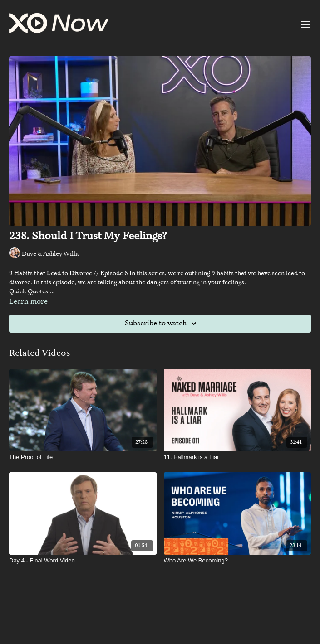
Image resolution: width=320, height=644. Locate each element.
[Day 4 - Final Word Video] (83, 561)
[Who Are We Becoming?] (238, 561)
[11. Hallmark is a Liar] (238, 457)
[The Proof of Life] (83, 457)
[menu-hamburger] (305, 24)
